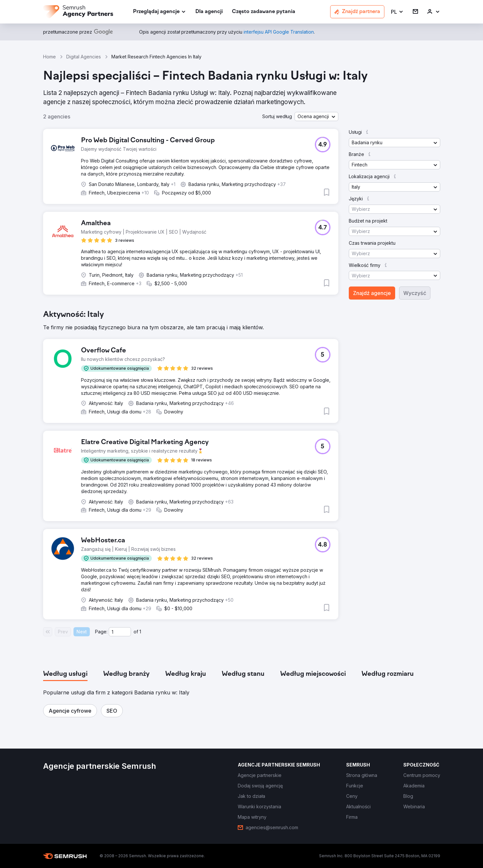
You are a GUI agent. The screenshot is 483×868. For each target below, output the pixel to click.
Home (49, 57)
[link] (209, 12)
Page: (101, 632)
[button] (397, 12)
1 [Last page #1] (140, 632)
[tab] (65, 674)
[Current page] (120, 632)
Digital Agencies (84, 57)
